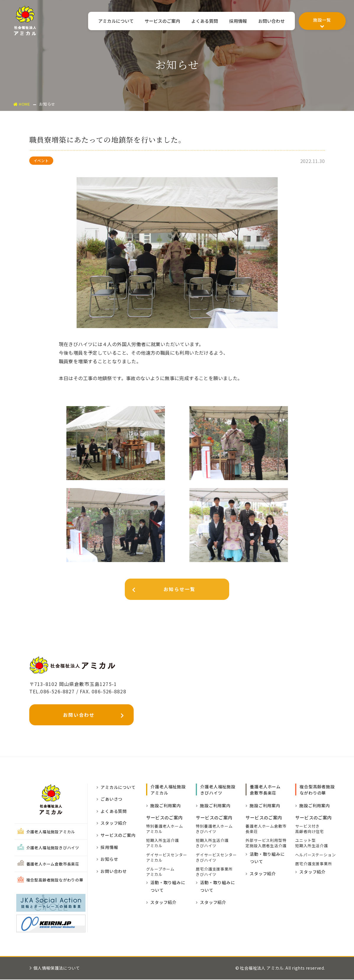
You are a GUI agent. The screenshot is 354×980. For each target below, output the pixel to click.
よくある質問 (199, 21)
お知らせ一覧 (164, 591)
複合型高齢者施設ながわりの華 (50, 881)
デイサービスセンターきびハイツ (216, 858)
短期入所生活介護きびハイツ (212, 844)
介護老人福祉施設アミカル (46, 832)
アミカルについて (104, 21)
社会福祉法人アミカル (25, 21)
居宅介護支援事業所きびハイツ (214, 872)
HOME (22, 104)
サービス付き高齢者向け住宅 (309, 829)
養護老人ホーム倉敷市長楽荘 (48, 864)
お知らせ (107, 860)
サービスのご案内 (154, 21)
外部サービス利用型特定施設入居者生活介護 (266, 844)
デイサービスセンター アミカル (167, 858)
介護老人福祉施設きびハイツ (48, 848)
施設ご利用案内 (163, 806)
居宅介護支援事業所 (313, 864)
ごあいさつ (109, 800)
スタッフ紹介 (112, 824)
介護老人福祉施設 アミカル (168, 790)
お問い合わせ (270, 21)
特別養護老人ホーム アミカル (164, 829)
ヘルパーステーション (315, 855)
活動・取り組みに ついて (166, 887)
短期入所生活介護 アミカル (162, 844)
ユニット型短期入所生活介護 (311, 844)
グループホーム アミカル (160, 872)
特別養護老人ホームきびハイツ (214, 829)
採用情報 (235, 21)
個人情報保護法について (55, 968)
